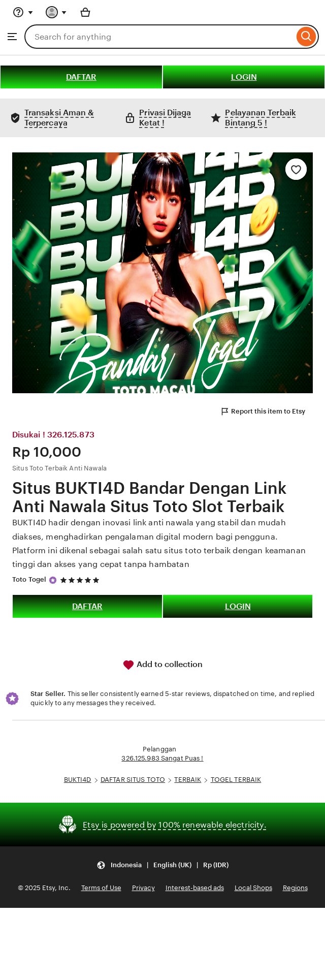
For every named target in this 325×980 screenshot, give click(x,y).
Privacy (143, 888)
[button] (162, 865)
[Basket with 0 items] (85, 12)
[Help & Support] (23, 12)
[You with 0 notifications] (56, 12)
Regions (295, 888)
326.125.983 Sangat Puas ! (162, 758)
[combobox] (159, 37)
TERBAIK (188, 780)
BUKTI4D (78, 780)
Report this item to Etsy (263, 412)
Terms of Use (101, 888)
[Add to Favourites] (296, 169)
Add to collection (162, 665)
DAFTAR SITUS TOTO (133, 780)
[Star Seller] (53, 580)
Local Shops (253, 888)
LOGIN (244, 77)
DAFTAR (81, 77)
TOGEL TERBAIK (236, 780)
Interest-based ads (195, 888)
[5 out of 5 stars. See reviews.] (81, 580)
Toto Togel (29, 579)
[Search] (306, 37)
